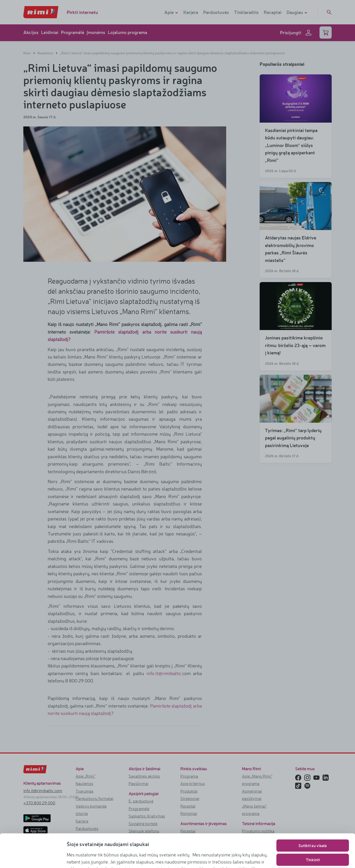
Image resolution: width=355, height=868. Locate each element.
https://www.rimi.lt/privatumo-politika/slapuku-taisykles (180, 857)
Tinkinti (313, 826)
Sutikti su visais (313, 812)
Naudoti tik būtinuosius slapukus (313, 840)
